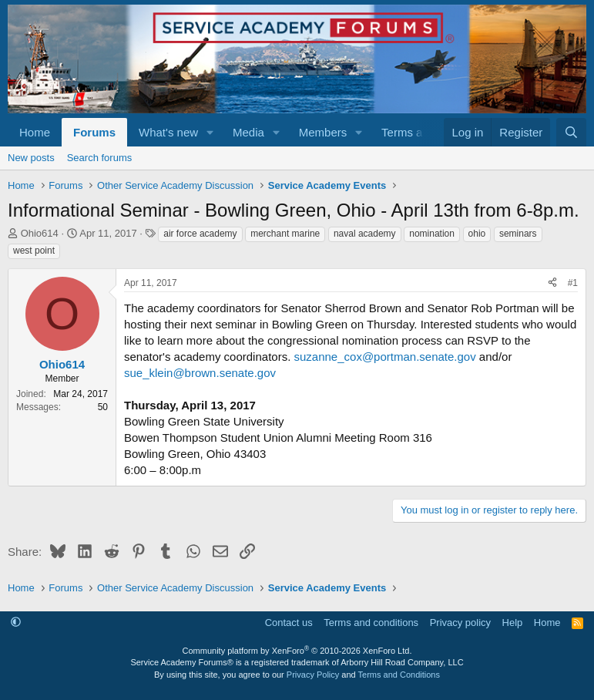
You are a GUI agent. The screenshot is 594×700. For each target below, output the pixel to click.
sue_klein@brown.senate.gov (200, 373)
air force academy (200, 234)
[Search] (571, 132)
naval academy (365, 234)
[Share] (552, 283)
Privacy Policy (313, 675)
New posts (31, 158)
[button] (210, 132)
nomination (432, 234)
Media (248, 132)
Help (513, 623)
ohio (477, 234)
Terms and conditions (371, 623)
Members (323, 132)
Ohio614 (40, 233)
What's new (168, 132)
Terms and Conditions (399, 675)
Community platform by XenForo (297, 651)
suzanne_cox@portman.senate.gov (384, 357)
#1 (573, 283)
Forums (94, 132)
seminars (518, 234)
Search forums (100, 158)
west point (34, 251)
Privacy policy (460, 623)
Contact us (289, 623)
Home (35, 132)
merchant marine (285, 234)
